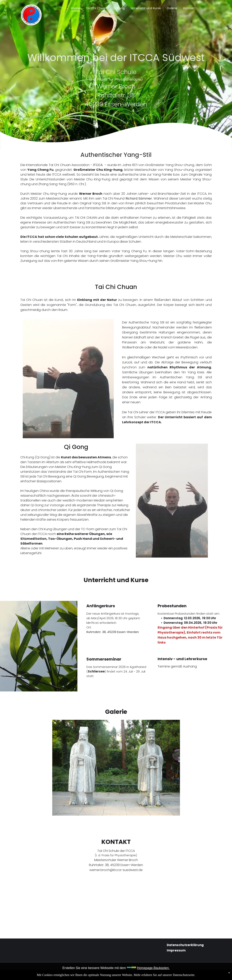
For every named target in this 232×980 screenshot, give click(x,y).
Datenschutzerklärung (185, 945)
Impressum (176, 950)
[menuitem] (76, 8)
